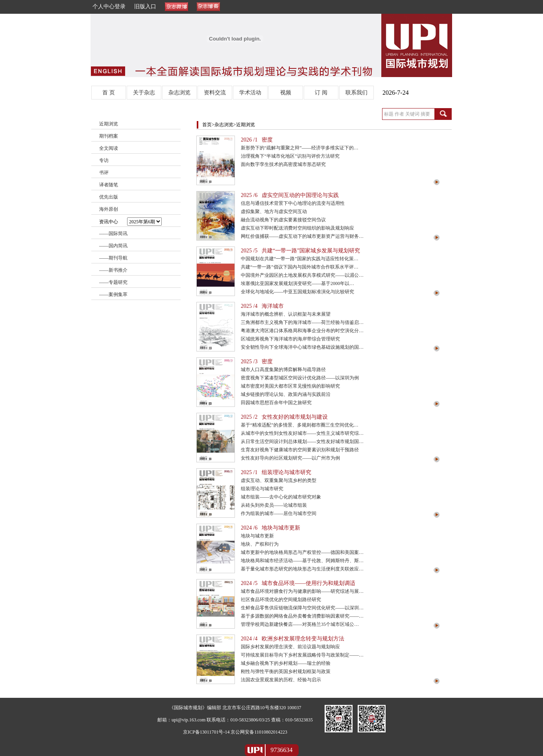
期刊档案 (109, 136)
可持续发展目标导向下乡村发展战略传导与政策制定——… (302, 655)
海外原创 (109, 209)
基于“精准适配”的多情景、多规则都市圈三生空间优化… (300, 425)
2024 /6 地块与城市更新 (271, 528)
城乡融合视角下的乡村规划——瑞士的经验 (286, 663)
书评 (104, 173)
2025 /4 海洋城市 (262, 306)
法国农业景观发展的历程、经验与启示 (281, 680)
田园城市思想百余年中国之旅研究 (276, 403)
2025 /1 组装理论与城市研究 (276, 472)
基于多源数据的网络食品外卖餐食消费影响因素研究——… (302, 616)
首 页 (109, 93)
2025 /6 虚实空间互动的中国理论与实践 (290, 195)
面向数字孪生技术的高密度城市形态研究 (283, 164)
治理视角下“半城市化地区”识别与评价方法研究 (290, 156)
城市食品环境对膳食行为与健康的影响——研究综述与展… (302, 591)
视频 (286, 93)
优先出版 (109, 197)
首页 (207, 125)
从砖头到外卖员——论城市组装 (274, 505)
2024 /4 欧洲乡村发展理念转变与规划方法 (293, 639)
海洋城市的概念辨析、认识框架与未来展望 (286, 314)
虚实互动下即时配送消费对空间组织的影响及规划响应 (297, 228)
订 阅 (321, 93)
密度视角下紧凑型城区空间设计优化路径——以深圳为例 (300, 378)
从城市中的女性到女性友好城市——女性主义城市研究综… (302, 433)
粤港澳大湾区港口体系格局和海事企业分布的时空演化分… (302, 331)
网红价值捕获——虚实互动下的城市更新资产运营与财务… (302, 236)
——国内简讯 (113, 246)
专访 (104, 160)
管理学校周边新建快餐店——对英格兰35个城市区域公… (300, 624)
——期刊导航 (113, 258)
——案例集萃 (113, 294)
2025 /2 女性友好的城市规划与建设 (284, 417)
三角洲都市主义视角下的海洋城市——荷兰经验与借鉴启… (302, 322)
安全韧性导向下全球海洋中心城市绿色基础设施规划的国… (302, 347)
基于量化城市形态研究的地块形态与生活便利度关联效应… (302, 569)
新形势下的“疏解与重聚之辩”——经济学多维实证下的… (300, 148)
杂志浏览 (179, 93)
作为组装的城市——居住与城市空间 (279, 513)
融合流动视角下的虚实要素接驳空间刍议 (283, 220)
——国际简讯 (113, 234)
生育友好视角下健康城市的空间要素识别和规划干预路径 (300, 450)
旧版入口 (145, 6)
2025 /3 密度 (257, 361)
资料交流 (215, 93)
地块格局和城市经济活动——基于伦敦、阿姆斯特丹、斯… (302, 561)
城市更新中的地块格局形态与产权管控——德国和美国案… (302, 552)
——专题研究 (113, 282)
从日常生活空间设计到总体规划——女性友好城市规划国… (302, 441)
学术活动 (250, 93)
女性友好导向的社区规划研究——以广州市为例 (290, 458)
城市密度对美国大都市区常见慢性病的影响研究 (290, 386)
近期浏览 (109, 124)
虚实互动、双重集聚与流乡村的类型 (279, 480)
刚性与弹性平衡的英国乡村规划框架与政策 (286, 671)
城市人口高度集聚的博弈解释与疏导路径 (283, 370)
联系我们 (356, 93)
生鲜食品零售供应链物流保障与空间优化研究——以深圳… (302, 608)
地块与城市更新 (257, 536)
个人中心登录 (109, 6)
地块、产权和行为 (260, 544)
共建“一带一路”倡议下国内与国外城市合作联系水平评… (300, 267)
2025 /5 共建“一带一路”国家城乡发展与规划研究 (300, 251)
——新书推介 (113, 270)
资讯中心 (130, 222)
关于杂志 (144, 93)
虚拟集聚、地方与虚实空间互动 (274, 212)
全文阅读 (109, 148)
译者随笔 (109, 185)
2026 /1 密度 (257, 140)
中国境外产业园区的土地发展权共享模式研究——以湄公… (302, 275)
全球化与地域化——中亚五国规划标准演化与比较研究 (297, 292)
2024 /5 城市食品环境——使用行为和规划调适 (298, 583)
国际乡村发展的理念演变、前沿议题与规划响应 (290, 647)
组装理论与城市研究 (262, 489)
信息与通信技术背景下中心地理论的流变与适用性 (293, 203)
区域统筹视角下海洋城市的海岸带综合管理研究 (290, 339)
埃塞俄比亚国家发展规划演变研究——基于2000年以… (297, 283)
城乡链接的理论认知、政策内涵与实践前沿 (286, 394)
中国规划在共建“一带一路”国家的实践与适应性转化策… (300, 259)
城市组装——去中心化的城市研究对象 (281, 497)
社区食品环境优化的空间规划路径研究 (281, 600)
